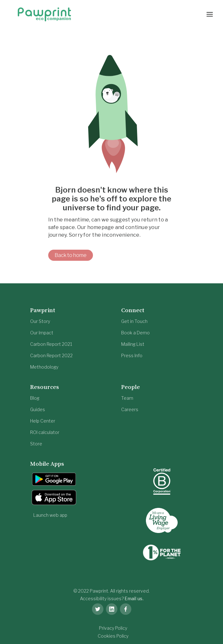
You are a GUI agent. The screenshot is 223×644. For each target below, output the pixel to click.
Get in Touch (134, 321)
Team (127, 398)
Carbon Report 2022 (51, 355)
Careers (130, 409)
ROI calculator (45, 432)
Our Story (40, 321)
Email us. (134, 598)
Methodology (44, 367)
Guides (38, 409)
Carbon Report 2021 (51, 344)
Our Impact (42, 333)
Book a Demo (135, 333)
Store (36, 444)
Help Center (43, 421)
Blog (35, 398)
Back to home (71, 255)
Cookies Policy (113, 636)
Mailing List (133, 344)
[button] (210, 14)
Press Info (132, 355)
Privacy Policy (113, 628)
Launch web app (50, 515)
